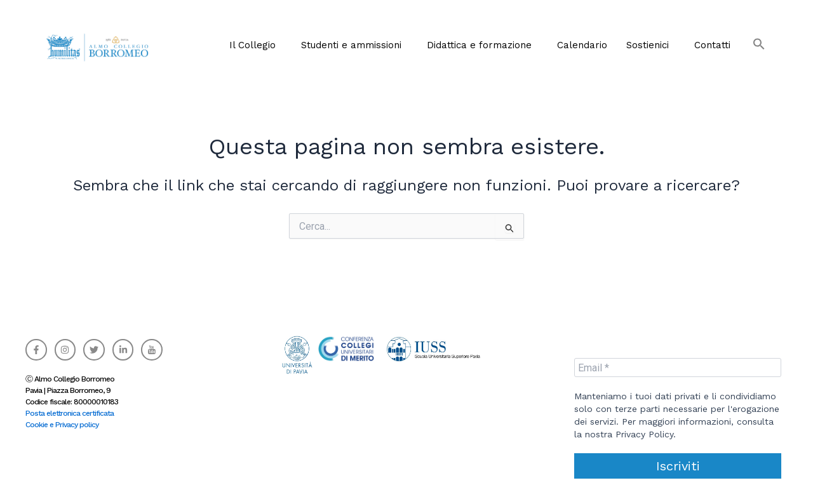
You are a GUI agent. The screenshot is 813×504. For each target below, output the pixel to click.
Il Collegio (252, 45)
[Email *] (678, 368)
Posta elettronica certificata (70, 413)
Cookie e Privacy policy (62, 425)
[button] (753, 39)
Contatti (712, 45)
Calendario (582, 45)
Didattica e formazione (479, 45)
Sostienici (648, 45)
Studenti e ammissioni (351, 45)
